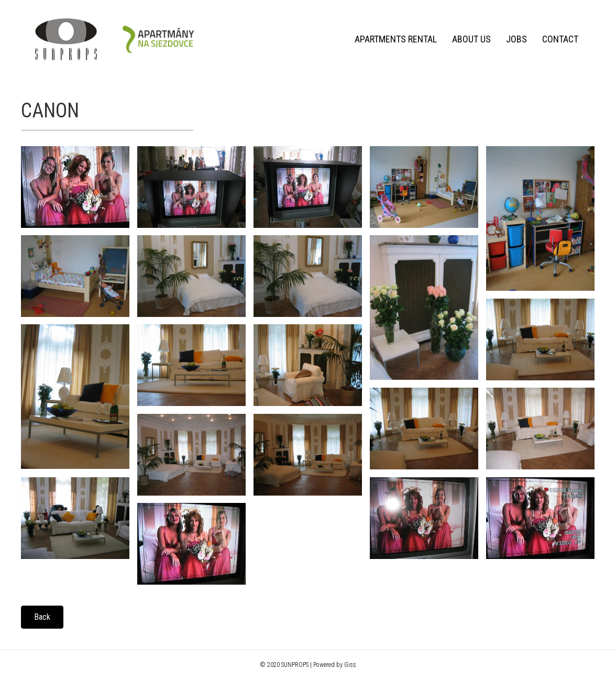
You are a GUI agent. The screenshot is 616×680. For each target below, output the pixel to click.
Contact (560, 39)
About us (471, 39)
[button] (42, 617)
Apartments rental (396, 39)
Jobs (516, 39)
